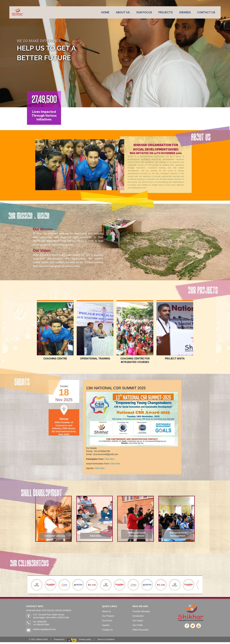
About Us (107, 611)
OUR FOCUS (144, 12)
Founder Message (141, 611)
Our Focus (107, 621)
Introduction (138, 616)
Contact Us (107, 630)
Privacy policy (85, 639)
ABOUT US (123, 12)
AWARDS (185, 12)
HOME (105, 12)
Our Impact (138, 621)
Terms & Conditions (106, 639)
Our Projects (108, 616)
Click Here (110, 459)
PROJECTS (166, 12)
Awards (106, 625)
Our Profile (138, 625)
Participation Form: (95, 459)
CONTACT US (206, 12)
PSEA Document (140, 630)
